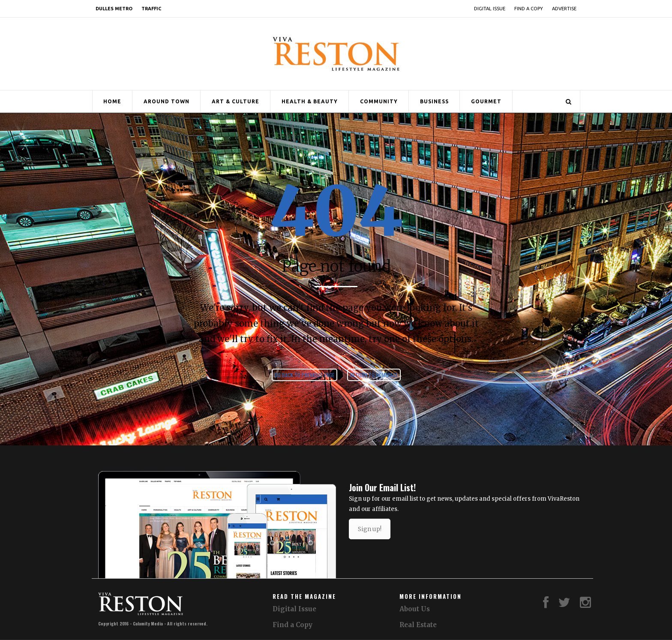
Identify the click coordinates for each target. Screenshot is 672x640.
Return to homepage (374, 375)
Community (379, 101)
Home (112, 101)
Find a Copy (529, 9)
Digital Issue (490, 9)
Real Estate (418, 625)
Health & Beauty (310, 101)
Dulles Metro (114, 9)
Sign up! (370, 529)
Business (434, 101)
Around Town (166, 101)
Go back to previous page (304, 375)
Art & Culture (235, 101)
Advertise (564, 9)
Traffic (151, 9)
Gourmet (486, 101)
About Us (415, 609)
